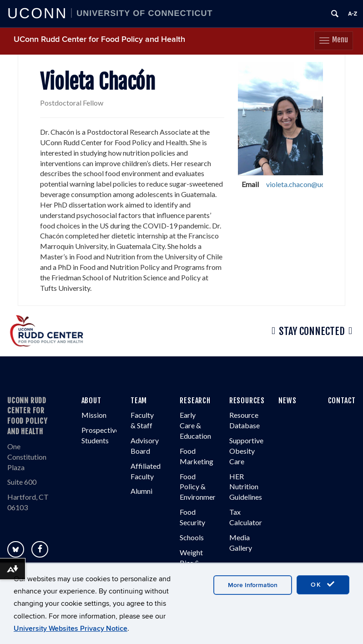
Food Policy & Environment (199, 487)
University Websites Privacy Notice (71, 629)
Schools (192, 537)
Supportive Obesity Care (246, 451)
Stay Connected (312, 331)
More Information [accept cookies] (253, 585)
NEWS (287, 401)
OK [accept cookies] (323, 584)
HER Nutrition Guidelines (246, 487)
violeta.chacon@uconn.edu (308, 184)
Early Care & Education (195, 425)
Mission (94, 415)
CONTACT (342, 401)
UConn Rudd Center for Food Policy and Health (99, 39)
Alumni (141, 491)
